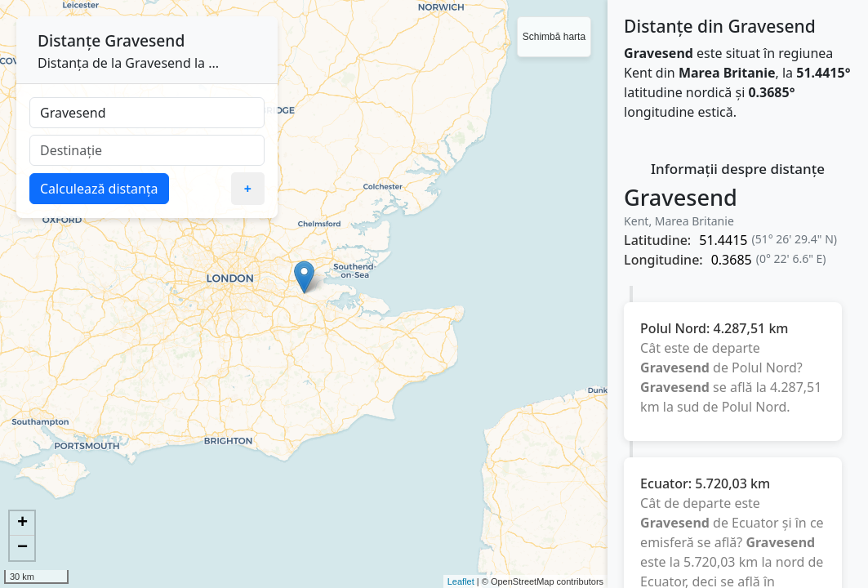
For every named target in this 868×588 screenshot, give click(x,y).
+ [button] (22, 523)
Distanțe (69, 40)
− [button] (22, 548)
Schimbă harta (554, 37)
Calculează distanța (99, 189)
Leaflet (461, 581)
